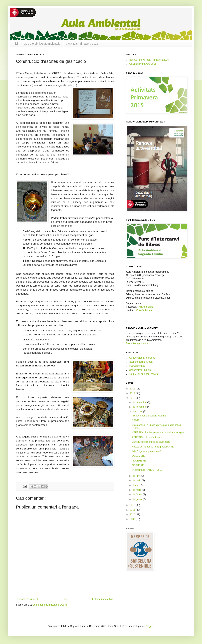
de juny (137, 476)
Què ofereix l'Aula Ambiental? (42, 44)
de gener (138, 499)
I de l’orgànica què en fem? (146, 451)
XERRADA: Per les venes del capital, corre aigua (158, 432)
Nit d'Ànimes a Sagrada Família (149, 416)
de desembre (140, 402)
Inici (15, 44)
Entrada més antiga (103, 599)
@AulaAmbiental (143, 310)
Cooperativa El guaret (141, 370)
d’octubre (138, 411)
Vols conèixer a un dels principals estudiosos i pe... (156, 426)
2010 (133, 515)
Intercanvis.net (137, 366)
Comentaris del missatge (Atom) (49, 605)
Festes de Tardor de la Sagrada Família (153, 447)
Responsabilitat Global (141, 362)
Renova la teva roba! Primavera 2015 (149, 60)
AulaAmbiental (145, 307)
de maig (137, 480)
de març (137, 490)
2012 (133, 505)
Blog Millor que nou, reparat (144, 374)
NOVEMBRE (139, 461)
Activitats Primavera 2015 (82, 44)
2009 (133, 519)
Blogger (149, 626)
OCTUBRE (138, 465)
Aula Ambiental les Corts (142, 358)
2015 (133, 389)
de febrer (138, 495)
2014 (133, 393)
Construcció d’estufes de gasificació (151, 442)
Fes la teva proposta (137, 343)
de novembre (140, 407)
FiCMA (136, 420)
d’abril (136, 485)
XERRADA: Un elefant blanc (147, 437)
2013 (133, 398)
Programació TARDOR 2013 (147, 470)
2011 (133, 510)
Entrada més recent (27, 599)
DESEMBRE (139, 456)
